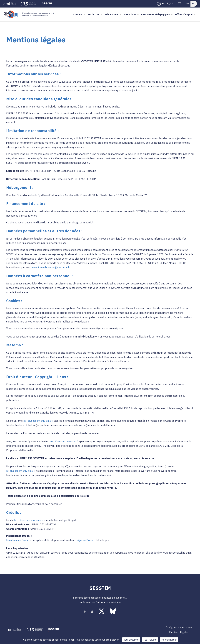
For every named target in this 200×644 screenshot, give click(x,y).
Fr (193, 4)
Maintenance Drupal (18, 540)
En (188, 4)
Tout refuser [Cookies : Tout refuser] (150, 640)
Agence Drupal (86, 540)
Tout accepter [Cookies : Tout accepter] (131, 640)
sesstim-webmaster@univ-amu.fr (51, 267)
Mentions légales (179, 632)
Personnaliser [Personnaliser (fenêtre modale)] (169, 640)
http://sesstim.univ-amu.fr (39, 421)
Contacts (180, 4)
